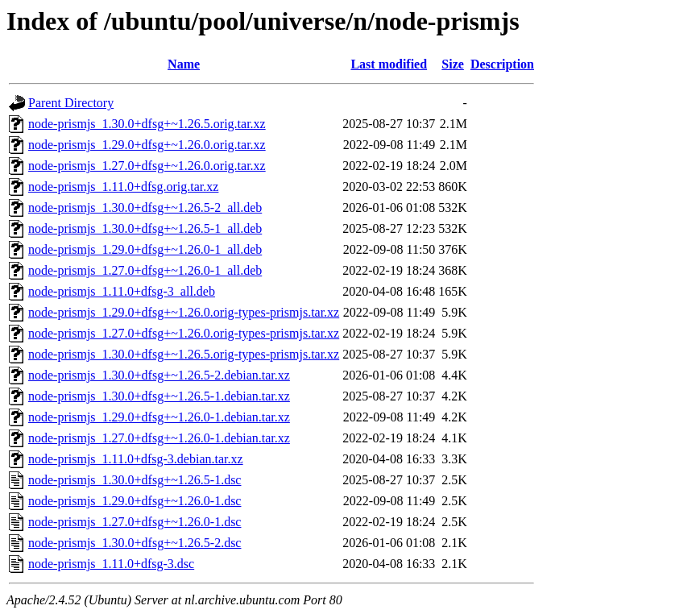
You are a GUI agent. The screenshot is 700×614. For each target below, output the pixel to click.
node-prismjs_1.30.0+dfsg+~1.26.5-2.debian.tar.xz (159, 375)
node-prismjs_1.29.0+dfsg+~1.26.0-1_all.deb (145, 249)
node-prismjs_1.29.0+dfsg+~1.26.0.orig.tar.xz (147, 145)
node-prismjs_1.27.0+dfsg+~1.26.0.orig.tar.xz (147, 166)
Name (184, 64)
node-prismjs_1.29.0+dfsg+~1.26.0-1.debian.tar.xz (159, 417)
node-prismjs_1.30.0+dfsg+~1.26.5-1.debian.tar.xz (159, 396)
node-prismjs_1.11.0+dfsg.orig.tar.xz (123, 187)
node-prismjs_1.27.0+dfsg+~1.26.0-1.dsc (135, 522)
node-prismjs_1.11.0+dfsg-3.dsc (111, 564)
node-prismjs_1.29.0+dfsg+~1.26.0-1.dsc (135, 501)
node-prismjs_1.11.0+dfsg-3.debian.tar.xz (136, 459)
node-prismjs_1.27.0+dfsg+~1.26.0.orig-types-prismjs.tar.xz (184, 333)
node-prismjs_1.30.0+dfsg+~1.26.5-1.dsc (135, 480)
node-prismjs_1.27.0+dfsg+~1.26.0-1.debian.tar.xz (159, 438)
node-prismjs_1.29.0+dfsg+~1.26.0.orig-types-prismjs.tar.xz (184, 312)
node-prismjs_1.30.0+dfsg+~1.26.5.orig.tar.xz (147, 124)
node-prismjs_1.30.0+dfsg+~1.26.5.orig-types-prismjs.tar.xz (184, 354)
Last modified (389, 64)
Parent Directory (71, 103)
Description (502, 64)
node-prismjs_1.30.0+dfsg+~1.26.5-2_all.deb (145, 207)
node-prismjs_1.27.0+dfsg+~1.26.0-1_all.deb (145, 270)
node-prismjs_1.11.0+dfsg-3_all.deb (122, 291)
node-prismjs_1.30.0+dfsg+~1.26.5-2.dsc (135, 543)
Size (453, 64)
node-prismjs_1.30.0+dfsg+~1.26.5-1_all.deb (145, 228)
